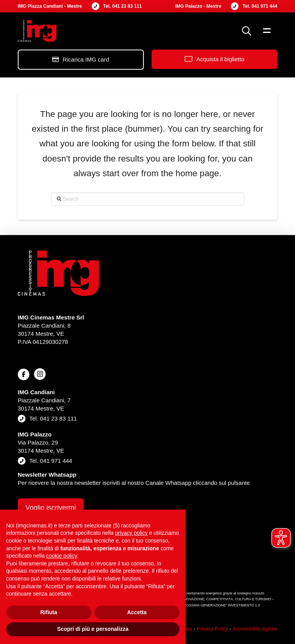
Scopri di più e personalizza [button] (93, 629)
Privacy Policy (212, 629)
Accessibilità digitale (255, 629)
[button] (247, 31)
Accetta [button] (137, 612)
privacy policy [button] (131, 533)
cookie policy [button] (62, 556)
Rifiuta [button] (49, 612)
